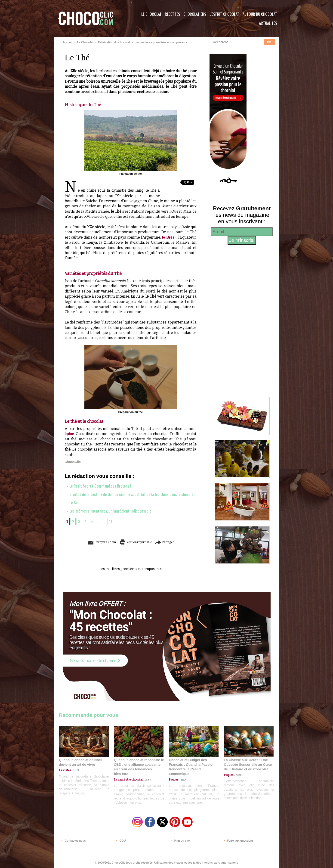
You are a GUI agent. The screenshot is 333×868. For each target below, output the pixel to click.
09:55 (146, 775)
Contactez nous (73, 840)
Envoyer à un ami (95, 542)
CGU (120, 840)
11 (111, 521)
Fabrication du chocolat (113, 42)
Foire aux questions (238, 840)
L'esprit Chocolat (224, 14)
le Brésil (169, 237)
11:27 (74, 770)
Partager (173, 542)
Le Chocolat (151, 14)
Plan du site (180, 840)
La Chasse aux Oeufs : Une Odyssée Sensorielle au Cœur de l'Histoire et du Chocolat (247, 764)
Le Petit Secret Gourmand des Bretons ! (98, 486)
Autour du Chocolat (260, 14)
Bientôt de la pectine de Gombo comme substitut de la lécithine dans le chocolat (130, 494)
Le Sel (72, 502)
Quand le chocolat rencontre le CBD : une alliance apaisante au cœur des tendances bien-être (138, 764)
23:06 (182, 779)
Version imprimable (138, 542)
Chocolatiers (195, 14)
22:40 (237, 775)
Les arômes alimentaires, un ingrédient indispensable (108, 511)
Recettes (173, 14)
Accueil (67, 42)
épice (69, 434)
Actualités (268, 23)
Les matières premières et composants (159, 42)
